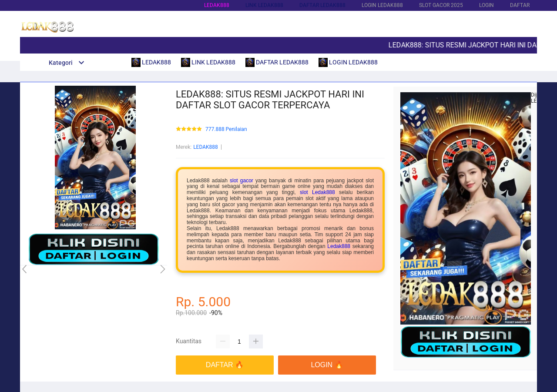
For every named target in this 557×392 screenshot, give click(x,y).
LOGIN (487, 5)
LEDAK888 (217, 5)
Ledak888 (339, 246)
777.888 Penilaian (226, 129)
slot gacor (242, 181)
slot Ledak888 (317, 192)
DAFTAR (520, 5)
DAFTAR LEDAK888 (322, 5)
